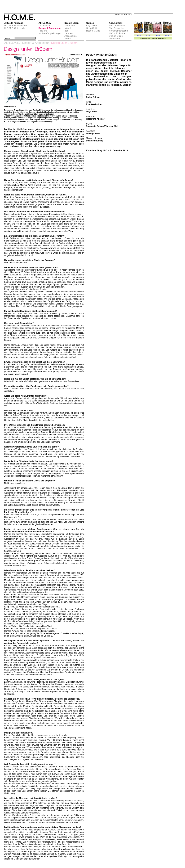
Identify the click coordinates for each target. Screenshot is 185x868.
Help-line (43, 31)
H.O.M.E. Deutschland (16, 26)
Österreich (161, 38)
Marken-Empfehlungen (50, 33)
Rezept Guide (93, 31)
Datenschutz (115, 39)
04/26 (139, 35)
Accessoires (71, 36)
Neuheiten (70, 26)
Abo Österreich (116, 28)
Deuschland (151, 38)
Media (67, 39)
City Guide (92, 26)
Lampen (69, 33)
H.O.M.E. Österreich (14, 28)
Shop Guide (92, 28)
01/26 (167, 35)
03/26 (148, 35)
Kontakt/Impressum (119, 31)
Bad (66, 31)
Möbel (67, 28)
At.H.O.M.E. (12, 43)
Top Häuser (44, 26)
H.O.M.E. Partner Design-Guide (118, 35)
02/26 (158, 35)
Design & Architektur (50, 28)
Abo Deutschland (118, 26)
